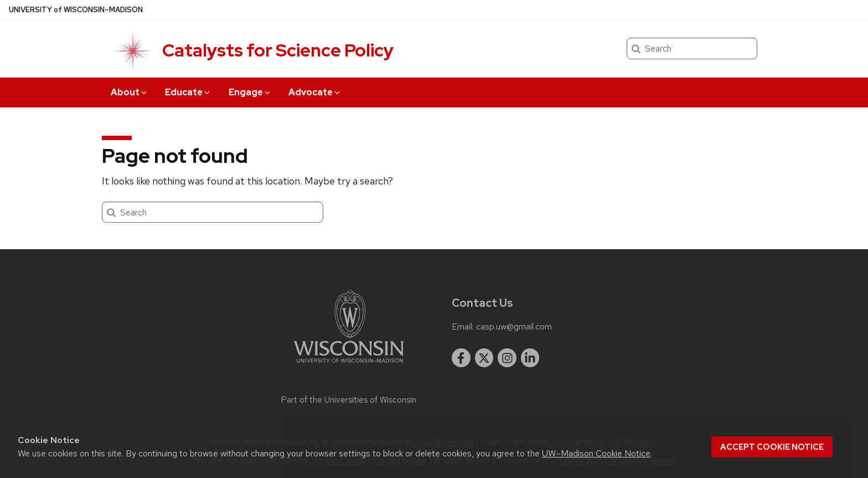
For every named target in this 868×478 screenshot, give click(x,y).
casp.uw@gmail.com (514, 327)
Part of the (349, 400)
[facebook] (461, 358)
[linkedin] (530, 358)
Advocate (315, 92)
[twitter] (484, 358)
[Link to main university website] (349, 365)
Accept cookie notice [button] (772, 447)
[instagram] (507, 358)
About (130, 92)
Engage (250, 92)
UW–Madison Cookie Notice (596, 453)
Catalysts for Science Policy (278, 50)
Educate (188, 92)
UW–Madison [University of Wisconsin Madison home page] (76, 10)
